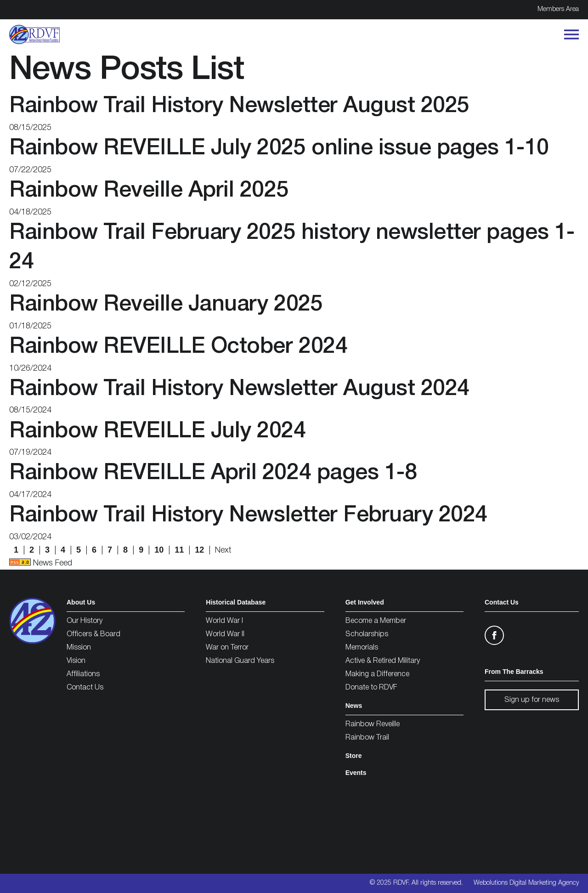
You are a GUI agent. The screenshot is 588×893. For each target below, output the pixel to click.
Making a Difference (377, 674)
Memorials (362, 648)
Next (223, 550)
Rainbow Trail (367, 738)
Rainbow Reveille (373, 724)
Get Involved (365, 602)
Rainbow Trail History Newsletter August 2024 (239, 389)
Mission (79, 648)
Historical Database (236, 602)
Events (356, 773)
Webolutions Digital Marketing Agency (526, 883)
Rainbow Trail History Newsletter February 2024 (248, 516)
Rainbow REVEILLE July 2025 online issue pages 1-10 (279, 149)
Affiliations (83, 674)
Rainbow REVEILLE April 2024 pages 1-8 (213, 473)
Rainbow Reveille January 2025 (166, 305)
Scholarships (367, 634)
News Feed (41, 563)
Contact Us (85, 688)
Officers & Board (93, 634)
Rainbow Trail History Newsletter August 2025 (239, 106)
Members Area (558, 9)
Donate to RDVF (371, 688)
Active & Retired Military (383, 661)
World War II (225, 634)
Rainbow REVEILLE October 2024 (178, 347)
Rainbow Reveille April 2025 (149, 191)
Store (354, 756)
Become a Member (376, 621)
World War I (224, 621)
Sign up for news (532, 700)
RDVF (401, 883)
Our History (85, 621)
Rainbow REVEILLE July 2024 (158, 432)
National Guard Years (240, 661)
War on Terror (227, 648)
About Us (81, 602)
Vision (76, 661)
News (354, 706)
